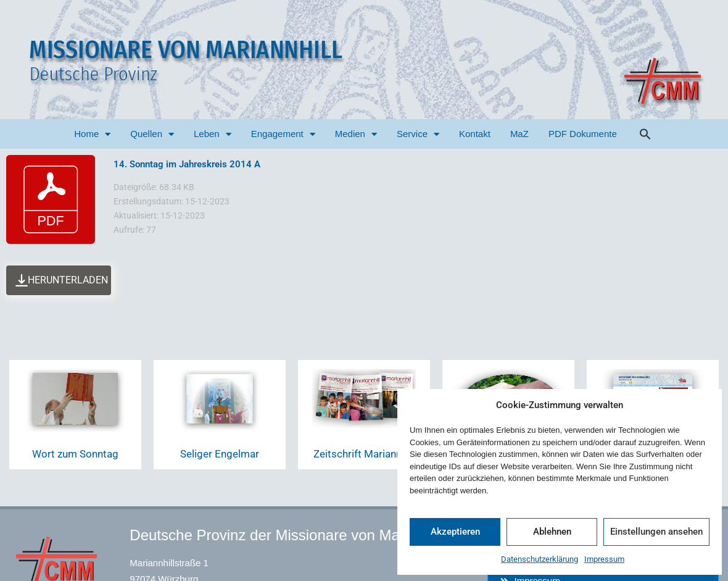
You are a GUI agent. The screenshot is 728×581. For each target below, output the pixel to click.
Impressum (604, 559)
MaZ (519, 134)
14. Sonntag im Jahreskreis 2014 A (187, 164)
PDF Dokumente (583, 134)
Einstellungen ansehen (656, 532)
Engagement (283, 134)
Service (418, 134)
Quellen (152, 134)
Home (92, 134)
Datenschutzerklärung (540, 559)
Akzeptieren (455, 532)
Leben (213, 134)
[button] (645, 134)
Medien (356, 134)
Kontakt (475, 134)
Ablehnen (552, 532)
